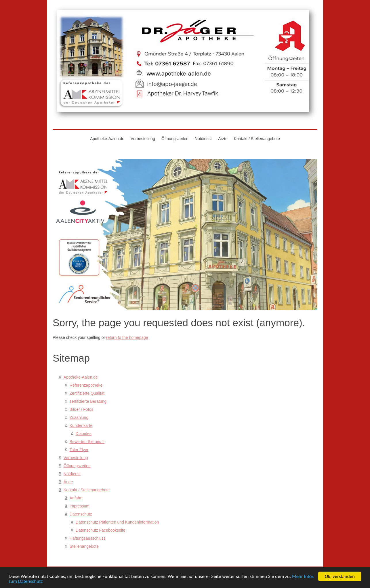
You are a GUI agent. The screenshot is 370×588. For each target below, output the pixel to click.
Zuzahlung (79, 417)
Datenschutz (81, 514)
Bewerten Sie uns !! (87, 442)
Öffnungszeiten (77, 466)
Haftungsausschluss (88, 538)
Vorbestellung (76, 458)
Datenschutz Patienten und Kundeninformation (117, 522)
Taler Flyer (79, 450)
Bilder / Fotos (81, 409)
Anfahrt (76, 498)
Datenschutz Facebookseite (101, 530)
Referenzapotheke (86, 385)
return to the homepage (127, 337)
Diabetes (84, 434)
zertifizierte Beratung (88, 401)
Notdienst (72, 474)
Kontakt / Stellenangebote (87, 490)
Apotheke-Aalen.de (81, 377)
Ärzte (68, 482)
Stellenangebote (84, 546)
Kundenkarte (81, 425)
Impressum (80, 506)
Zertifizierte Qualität (87, 393)
